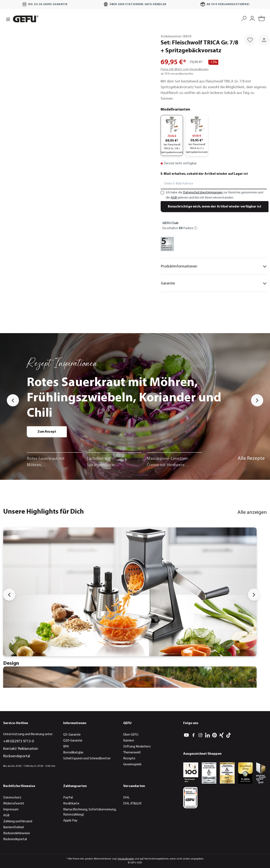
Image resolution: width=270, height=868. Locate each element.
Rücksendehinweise (17, 833)
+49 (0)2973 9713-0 (19, 741)
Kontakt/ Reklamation (21, 749)
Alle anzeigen (252, 513)
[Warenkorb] (262, 19)
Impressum (11, 810)
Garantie (214, 283)
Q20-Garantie (73, 741)
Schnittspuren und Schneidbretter (87, 759)
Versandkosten (126, 859)
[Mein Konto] (252, 18)
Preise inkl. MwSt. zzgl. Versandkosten (185, 69)
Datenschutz (12, 798)
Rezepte (129, 759)
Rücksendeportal (17, 756)
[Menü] (7, 19)
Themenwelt (132, 753)
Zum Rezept (47, 432)
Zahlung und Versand (18, 821)
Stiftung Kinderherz (137, 747)
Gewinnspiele (132, 764)
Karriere (129, 741)
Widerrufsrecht (14, 804)
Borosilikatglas (73, 753)
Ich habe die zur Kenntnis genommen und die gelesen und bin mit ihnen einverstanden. (214, 195)
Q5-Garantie (72, 735)
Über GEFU (131, 735)
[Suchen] (244, 18)
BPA (66, 747)
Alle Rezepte (251, 459)
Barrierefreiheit (14, 827)
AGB (174, 198)
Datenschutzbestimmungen (203, 193)
